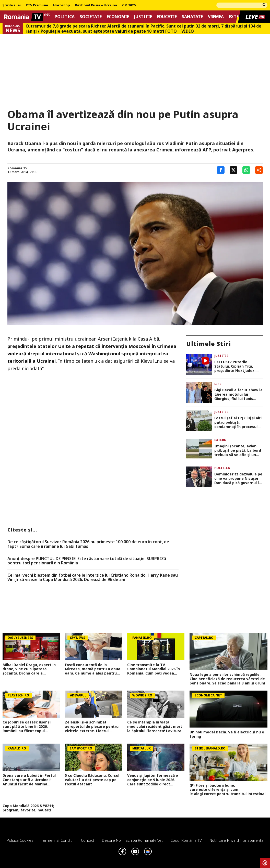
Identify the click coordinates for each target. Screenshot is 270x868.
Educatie (167, 17)
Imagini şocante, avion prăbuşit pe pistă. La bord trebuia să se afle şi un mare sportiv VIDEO (238, 450)
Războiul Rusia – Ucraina (96, 5)
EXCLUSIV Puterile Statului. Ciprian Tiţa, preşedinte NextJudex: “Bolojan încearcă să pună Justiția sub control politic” (238, 366)
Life (218, 384)
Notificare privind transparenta (236, 840)
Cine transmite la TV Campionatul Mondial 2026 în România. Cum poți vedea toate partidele (154, 669)
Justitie (143, 17)
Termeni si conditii (57, 840)
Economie (118, 17)
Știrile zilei (12, 5)
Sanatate (192, 17)
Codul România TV (186, 840)
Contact (88, 840)
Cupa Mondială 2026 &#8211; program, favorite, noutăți (28, 808)
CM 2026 (129, 5)
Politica (65, 17)
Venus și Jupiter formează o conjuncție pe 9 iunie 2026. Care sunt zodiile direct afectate (153, 780)
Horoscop (62, 5)
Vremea (216, 17)
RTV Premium (37, 5)
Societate (91, 17)
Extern (237, 17)
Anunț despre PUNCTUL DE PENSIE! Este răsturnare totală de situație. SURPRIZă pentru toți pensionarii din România (87, 561)
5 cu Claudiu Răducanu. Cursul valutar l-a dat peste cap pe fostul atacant (92, 780)
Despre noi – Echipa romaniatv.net (132, 840)
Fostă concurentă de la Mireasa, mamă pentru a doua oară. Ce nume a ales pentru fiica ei (93, 669)
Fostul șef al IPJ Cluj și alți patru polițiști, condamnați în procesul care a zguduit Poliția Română (238, 422)
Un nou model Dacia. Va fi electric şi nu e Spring (227, 734)
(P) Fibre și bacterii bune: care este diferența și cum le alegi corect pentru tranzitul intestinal (228, 790)
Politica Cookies (20, 840)
